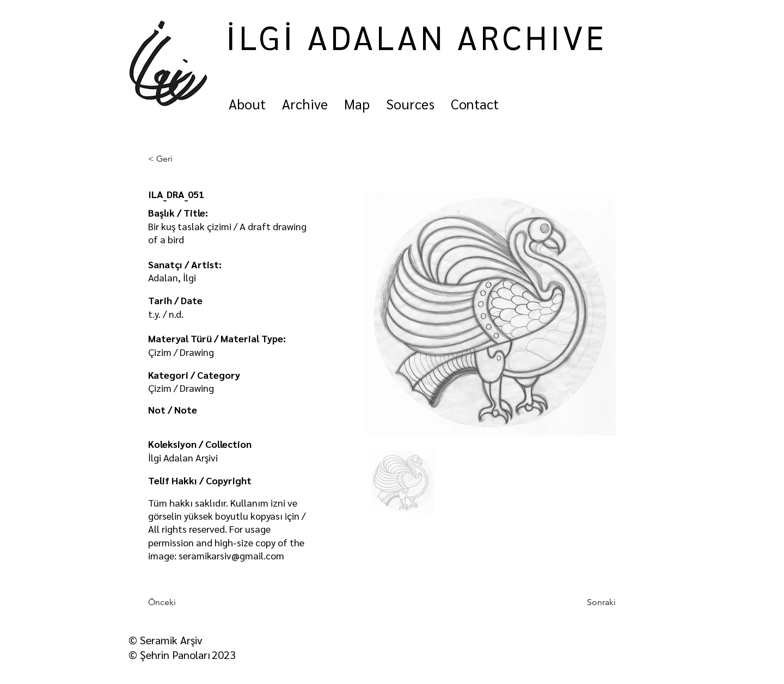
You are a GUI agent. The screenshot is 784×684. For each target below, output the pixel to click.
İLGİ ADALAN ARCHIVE (416, 36)
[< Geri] (184, 159)
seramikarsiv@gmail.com (231, 555)
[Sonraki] (589, 602)
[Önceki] (184, 602)
